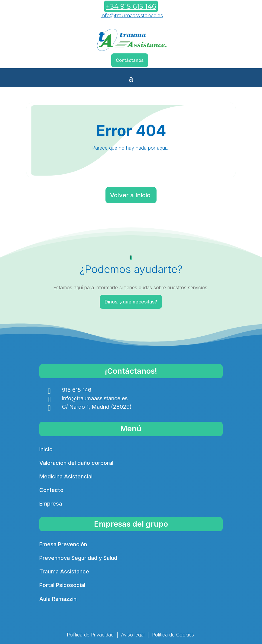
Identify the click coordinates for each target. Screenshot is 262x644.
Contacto (51, 490)
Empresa (51, 504)
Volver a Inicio (130, 195)
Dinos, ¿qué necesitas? (132, 302)
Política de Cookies (173, 635)
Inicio (46, 449)
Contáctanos (130, 60)
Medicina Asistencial (66, 476)
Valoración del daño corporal (76, 463)
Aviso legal (133, 635)
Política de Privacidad (90, 635)
